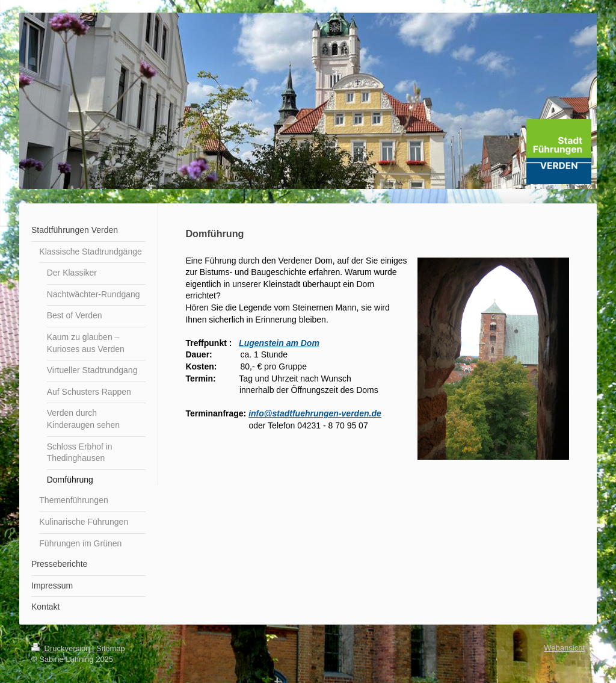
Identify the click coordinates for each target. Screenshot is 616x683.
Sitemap (111, 648)
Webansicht (564, 648)
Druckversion (62, 648)
